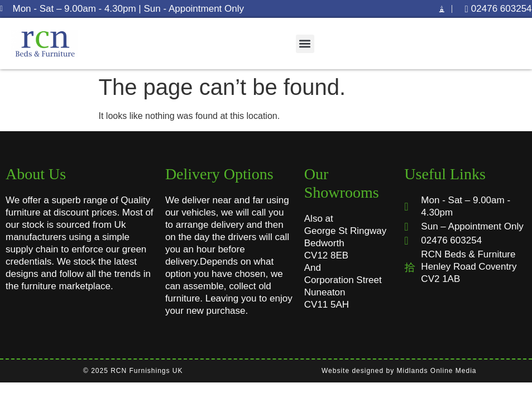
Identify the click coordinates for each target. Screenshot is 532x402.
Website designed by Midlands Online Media (399, 371)
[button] (305, 44)
